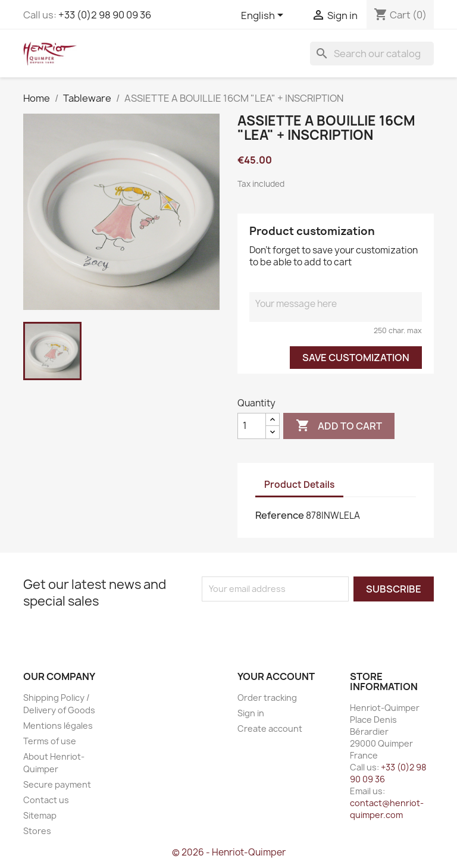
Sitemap (40, 815)
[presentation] (301, 625)
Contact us (46, 800)
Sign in (251, 713)
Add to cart (339, 426)
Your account (276, 676)
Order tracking (267, 698)
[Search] (372, 54)
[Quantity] (252, 426)
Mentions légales (58, 726)
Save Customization (356, 358)
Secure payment (57, 784)
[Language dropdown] (264, 16)
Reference (280, 515)
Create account (270, 728)
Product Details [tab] (299, 485)
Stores (37, 831)
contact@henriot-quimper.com (387, 809)
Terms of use (50, 741)
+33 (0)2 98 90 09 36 (105, 15)
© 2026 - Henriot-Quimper (229, 852)
